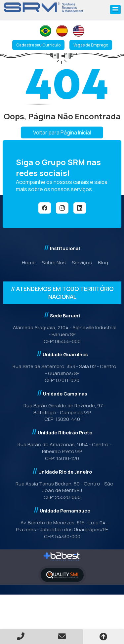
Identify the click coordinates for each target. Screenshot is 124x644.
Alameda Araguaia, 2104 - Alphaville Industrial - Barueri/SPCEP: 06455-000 (62, 334)
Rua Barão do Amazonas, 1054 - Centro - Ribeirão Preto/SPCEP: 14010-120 (62, 451)
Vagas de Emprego (91, 45)
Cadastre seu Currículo (38, 45)
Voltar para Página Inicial (62, 132)
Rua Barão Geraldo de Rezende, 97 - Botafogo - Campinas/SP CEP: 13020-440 (62, 412)
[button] (115, 10)
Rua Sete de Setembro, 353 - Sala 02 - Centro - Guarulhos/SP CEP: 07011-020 (62, 373)
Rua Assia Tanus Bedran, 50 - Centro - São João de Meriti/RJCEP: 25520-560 (62, 491)
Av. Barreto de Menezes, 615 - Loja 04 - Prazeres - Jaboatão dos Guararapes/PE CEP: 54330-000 (62, 529)
